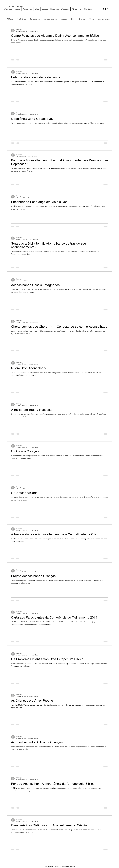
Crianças (82, 19)
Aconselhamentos (51, 19)
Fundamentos (35, 19)
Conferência (22, 19)
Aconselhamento (104, 19)
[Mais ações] (108, 30)
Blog (73, 19)
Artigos (64, 19)
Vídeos (92, 19)
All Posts (10, 19)
